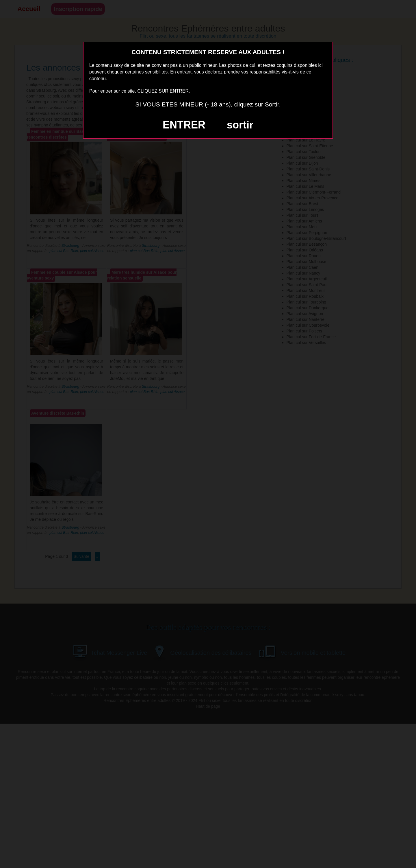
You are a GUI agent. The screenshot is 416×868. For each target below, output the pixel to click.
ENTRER (184, 125)
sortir (240, 125)
